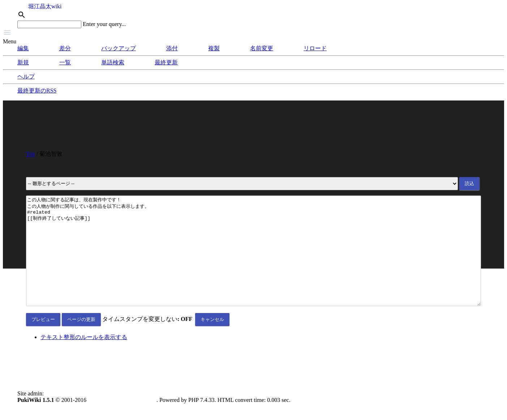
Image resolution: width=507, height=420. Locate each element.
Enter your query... (104, 24)
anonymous (59, 415)
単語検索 (113, 62)
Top (31, 154)
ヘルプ (26, 76)
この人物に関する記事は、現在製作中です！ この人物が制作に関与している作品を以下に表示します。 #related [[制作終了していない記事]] (254, 262)
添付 (172, 48)
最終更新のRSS (37, 91)
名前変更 (262, 48)
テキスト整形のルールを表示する (84, 359)
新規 (23, 62)
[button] (254, 33)
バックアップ (119, 48)
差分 (65, 48)
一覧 (65, 62)
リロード (315, 48)
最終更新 (166, 62)
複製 (214, 48)
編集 (23, 48)
